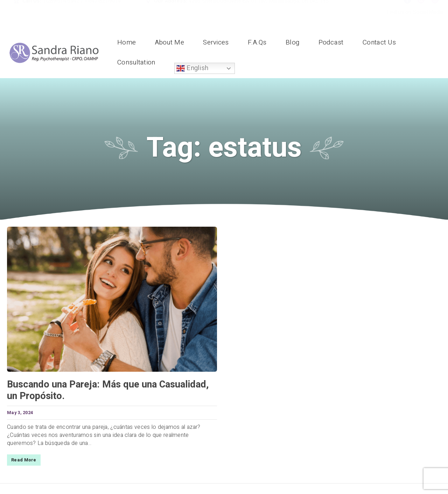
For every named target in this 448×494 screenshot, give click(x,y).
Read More (24, 460)
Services (216, 42)
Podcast (331, 42)
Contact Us (379, 42)
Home (127, 42)
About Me (170, 42)
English (192, 68)
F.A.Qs (257, 42)
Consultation (136, 62)
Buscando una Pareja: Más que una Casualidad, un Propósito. (108, 390)
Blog (292, 42)
